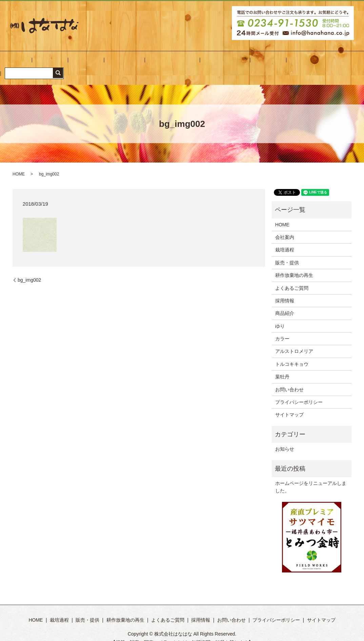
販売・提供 (111, 63)
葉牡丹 (282, 366)
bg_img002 (29, 269)
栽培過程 (82, 63)
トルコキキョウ (292, 354)
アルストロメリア (294, 341)
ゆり (280, 316)
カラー (282, 328)
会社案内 (55, 63)
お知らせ (285, 438)
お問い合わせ (257, 63)
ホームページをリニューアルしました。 (311, 476)
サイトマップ (289, 404)
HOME (31, 63)
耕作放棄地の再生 (149, 63)
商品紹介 (285, 303)
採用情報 (226, 63)
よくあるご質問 (192, 63)
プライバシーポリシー (299, 392)
